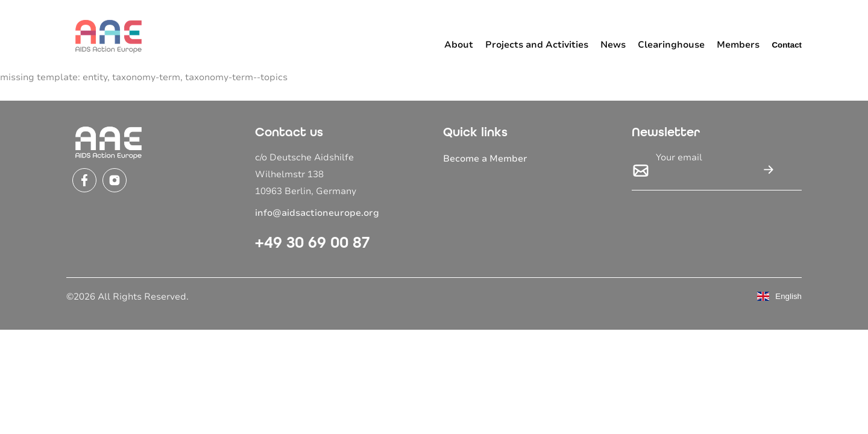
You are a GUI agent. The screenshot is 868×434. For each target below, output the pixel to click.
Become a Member (485, 159)
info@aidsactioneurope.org (317, 213)
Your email (679, 157)
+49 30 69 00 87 (313, 242)
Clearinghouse (671, 45)
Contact (787, 45)
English (779, 296)
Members (738, 45)
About (459, 45)
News (613, 45)
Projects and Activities (537, 45)
